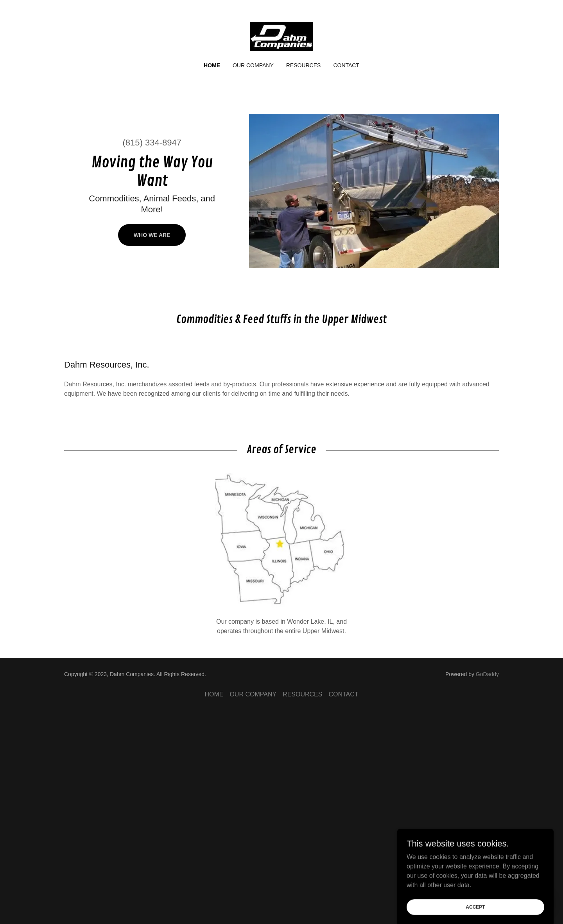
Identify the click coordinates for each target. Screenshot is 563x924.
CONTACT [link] (346, 65)
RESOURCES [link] (304, 65)
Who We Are (152, 235)
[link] (281, 36)
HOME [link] (212, 65)
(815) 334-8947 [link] (152, 143)
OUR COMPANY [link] (253, 65)
